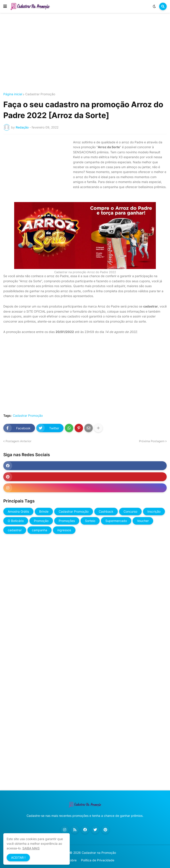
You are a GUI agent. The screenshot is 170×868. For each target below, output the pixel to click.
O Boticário (16, 521)
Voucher (143, 521)
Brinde (44, 511)
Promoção (41, 521)
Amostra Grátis (18, 511)
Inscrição (154, 511)
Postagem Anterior (18, 441)
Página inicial (13, 94)
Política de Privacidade (98, 860)
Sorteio (90, 521)
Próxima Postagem (152, 441)
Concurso (130, 511)
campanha (40, 530)
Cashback (106, 511)
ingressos (64, 530)
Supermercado (116, 521)
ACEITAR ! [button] (18, 857)
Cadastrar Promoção (40, 94)
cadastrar (15, 530)
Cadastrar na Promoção (99, 853)
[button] (5, 6)
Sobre (72, 860)
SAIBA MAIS (31, 848)
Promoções (67, 521)
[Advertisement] (85, 53)
